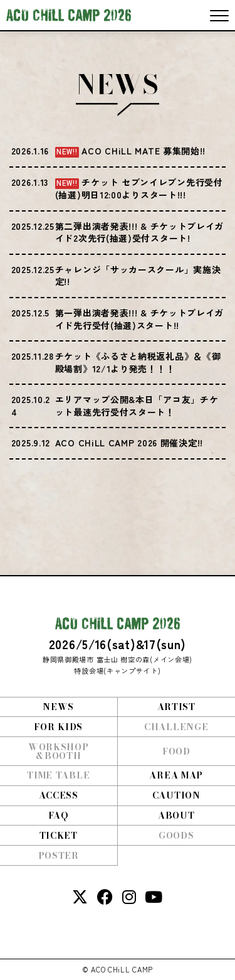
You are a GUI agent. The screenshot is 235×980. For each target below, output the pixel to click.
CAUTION (176, 795)
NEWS (58, 707)
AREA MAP (176, 775)
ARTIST (176, 707)
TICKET (59, 836)
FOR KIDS (58, 727)
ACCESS (59, 795)
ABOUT (176, 816)
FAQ (58, 816)
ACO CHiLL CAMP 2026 (69, 15)
